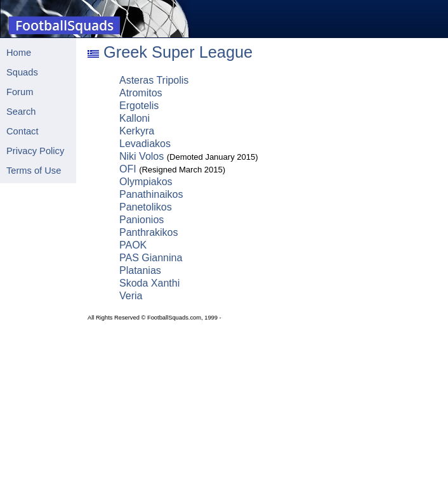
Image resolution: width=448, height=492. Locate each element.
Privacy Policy (35, 151)
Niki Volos (142, 156)
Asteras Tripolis (154, 80)
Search (21, 112)
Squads (22, 72)
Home (19, 53)
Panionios (142, 220)
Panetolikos (146, 207)
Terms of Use (34, 171)
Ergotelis (139, 106)
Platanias (140, 270)
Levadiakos (145, 144)
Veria (131, 296)
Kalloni (135, 118)
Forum (20, 92)
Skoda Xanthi (149, 283)
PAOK (133, 245)
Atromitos (141, 93)
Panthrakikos (149, 232)
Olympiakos (146, 182)
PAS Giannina (151, 258)
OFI (128, 169)
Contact (23, 131)
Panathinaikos (151, 194)
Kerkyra (137, 131)
